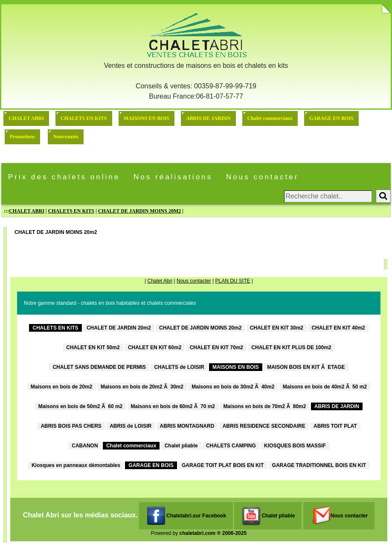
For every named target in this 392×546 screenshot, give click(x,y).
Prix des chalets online (64, 177)
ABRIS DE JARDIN (208, 118)
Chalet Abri (160, 281)
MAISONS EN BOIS (147, 118)
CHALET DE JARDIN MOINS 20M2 (139, 211)
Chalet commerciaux (270, 118)
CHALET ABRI (26, 118)
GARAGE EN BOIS (331, 118)
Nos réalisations (173, 177)
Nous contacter (262, 177)
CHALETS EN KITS (84, 118)
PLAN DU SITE (232, 281)
